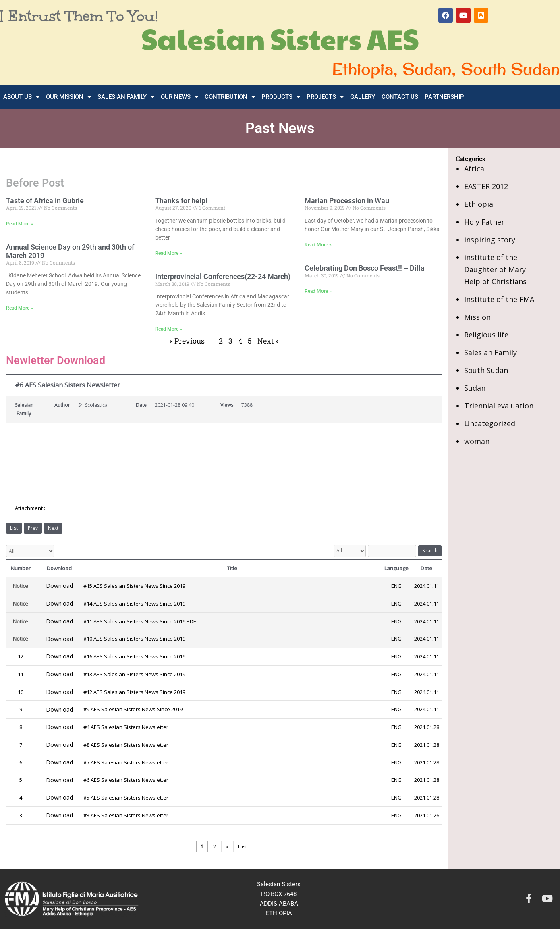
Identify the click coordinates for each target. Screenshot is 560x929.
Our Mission (68, 97)
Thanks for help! (181, 201)
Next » (268, 341)
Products (281, 97)
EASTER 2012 (486, 186)
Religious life (486, 335)
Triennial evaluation (499, 406)
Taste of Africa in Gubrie (45, 201)
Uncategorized (490, 423)
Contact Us (400, 97)
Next (53, 528)
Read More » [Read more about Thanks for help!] (169, 253)
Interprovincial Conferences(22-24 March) (223, 276)
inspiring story (490, 240)
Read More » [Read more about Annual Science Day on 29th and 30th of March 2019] (20, 308)
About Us (21, 97)
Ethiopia (479, 204)
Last (242, 847)
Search (430, 551)
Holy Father (484, 222)
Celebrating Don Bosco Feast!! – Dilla (365, 268)
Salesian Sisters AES (280, 38)
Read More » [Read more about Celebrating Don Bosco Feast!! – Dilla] (318, 291)
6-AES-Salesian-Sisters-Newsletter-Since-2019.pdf (111, 509)
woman (477, 441)
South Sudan (486, 370)
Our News (179, 97)
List (14, 528)
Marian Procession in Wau (347, 201)
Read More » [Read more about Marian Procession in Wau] (318, 245)
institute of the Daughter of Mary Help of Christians (495, 269)
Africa (474, 169)
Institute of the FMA (499, 299)
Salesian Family (126, 97)
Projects (325, 97)
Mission (477, 317)
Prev (33, 528)
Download (59, 586)
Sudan (475, 388)
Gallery (363, 97)
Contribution (230, 97)
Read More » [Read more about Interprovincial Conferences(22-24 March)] (169, 329)
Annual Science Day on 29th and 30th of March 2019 (70, 251)
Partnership (444, 97)
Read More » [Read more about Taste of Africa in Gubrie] (20, 224)
